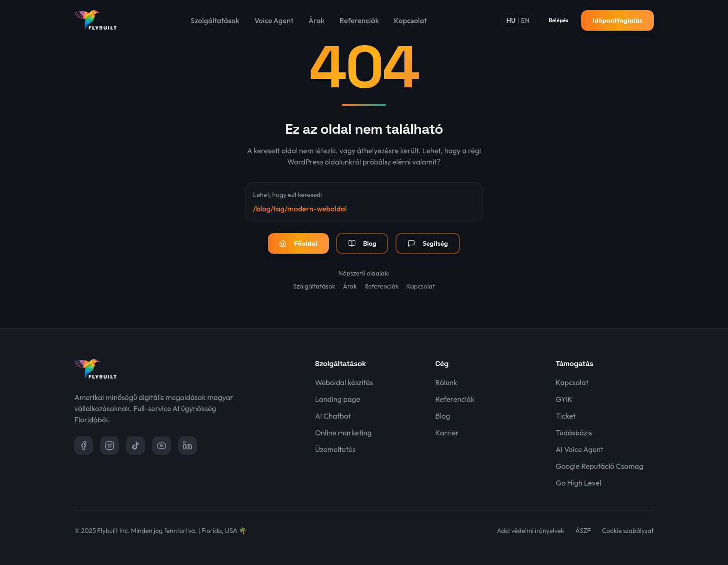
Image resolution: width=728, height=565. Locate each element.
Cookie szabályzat (628, 531)
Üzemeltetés (335, 449)
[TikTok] (136, 446)
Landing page (337, 399)
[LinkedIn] (188, 446)
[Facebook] (84, 446)
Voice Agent (274, 20)
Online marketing (343, 433)
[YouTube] (162, 446)
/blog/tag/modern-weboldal (300, 209)
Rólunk (446, 382)
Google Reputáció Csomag (600, 466)
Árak (316, 20)
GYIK (564, 399)
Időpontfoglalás (617, 20)
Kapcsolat (410, 20)
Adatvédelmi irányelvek (530, 531)
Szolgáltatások (215, 20)
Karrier (447, 433)
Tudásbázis (574, 433)
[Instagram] (110, 446)
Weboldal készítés (344, 382)
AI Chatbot (333, 416)
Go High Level (578, 483)
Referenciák (359, 20)
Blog (362, 243)
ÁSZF (583, 531)
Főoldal (298, 243)
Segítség (428, 243)
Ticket (566, 416)
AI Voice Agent (580, 449)
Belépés (559, 20)
